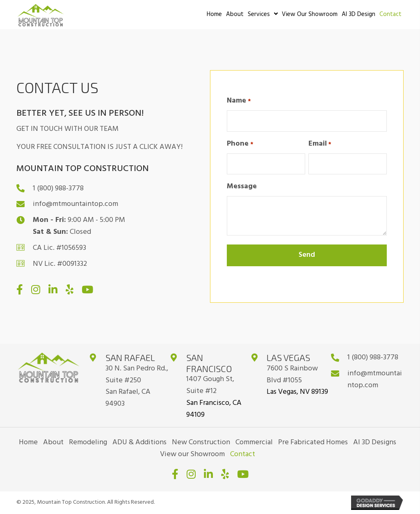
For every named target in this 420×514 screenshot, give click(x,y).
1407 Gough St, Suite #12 (210, 385)
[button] (20, 289)
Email (320, 144)
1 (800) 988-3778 (58, 188)
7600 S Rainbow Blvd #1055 (292, 375)
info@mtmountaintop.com (75, 204)
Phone (240, 144)
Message (242, 187)
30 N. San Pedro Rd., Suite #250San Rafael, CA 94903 (137, 386)
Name (239, 101)
